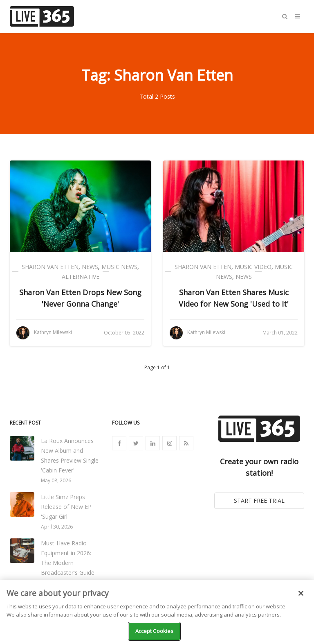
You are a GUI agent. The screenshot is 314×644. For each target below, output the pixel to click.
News (90, 267)
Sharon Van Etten (50, 267)
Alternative (81, 277)
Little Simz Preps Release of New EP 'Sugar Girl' (66, 507)
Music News (119, 267)
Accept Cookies (155, 631)
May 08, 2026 (56, 480)
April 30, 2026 (57, 527)
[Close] (301, 593)
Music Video (253, 267)
